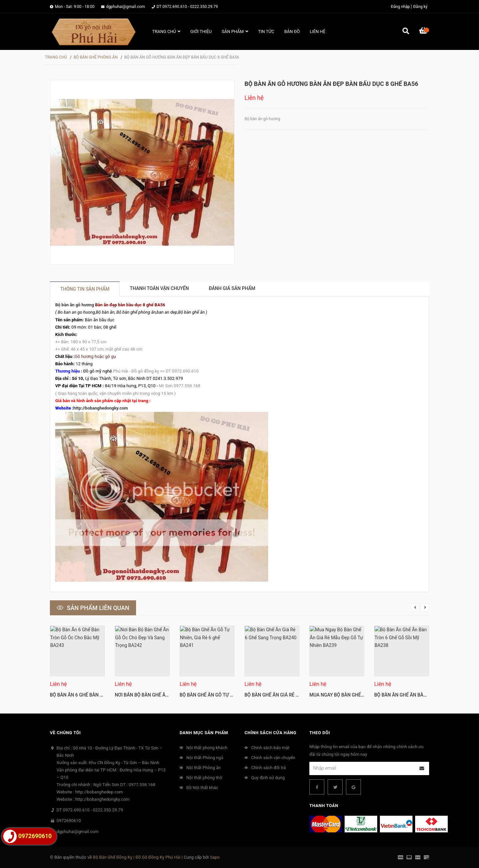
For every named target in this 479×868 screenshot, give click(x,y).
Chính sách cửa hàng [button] (270, 733)
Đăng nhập (400, 7)
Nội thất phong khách (207, 748)
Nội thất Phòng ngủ (205, 758)
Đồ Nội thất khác (202, 788)
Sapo (215, 857)
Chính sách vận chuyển (273, 758)
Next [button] (425, 607)
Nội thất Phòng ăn (204, 768)
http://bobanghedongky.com (100, 408)
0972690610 (69, 821)
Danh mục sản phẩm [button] (204, 733)
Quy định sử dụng (268, 778)
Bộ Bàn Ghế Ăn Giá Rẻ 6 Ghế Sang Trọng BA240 (299, 695)
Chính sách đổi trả (268, 768)
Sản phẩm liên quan (98, 608)
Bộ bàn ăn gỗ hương (75, 305)
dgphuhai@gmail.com (126, 7)
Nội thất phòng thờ (204, 778)
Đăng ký (420, 7)
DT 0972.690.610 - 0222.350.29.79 (187, 7)
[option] (77, 665)
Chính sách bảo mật (270, 748)
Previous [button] (415, 607)
